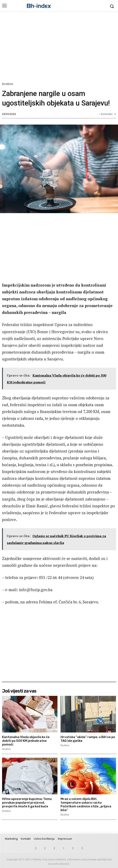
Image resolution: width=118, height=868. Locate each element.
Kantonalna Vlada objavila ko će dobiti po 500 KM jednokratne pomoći (26, 741)
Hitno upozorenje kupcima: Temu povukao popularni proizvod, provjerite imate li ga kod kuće (27, 803)
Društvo (8, 84)
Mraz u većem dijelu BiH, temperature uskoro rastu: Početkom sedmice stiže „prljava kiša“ (86, 804)
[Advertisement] (59, 48)
